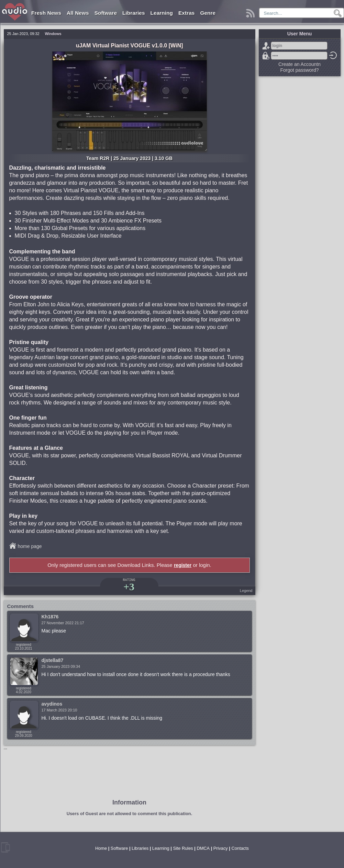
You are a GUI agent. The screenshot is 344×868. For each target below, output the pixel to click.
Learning (162, 13)
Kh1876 (50, 617)
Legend (246, 591)
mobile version (5, 847)
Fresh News (46, 13)
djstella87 (53, 660)
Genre (208, 13)
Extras (186, 13)
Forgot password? (266, 56)
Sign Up (266, 46)
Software (106, 13)
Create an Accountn (299, 64)
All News (78, 13)
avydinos (52, 704)
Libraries (134, 13)
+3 (129, 587)
